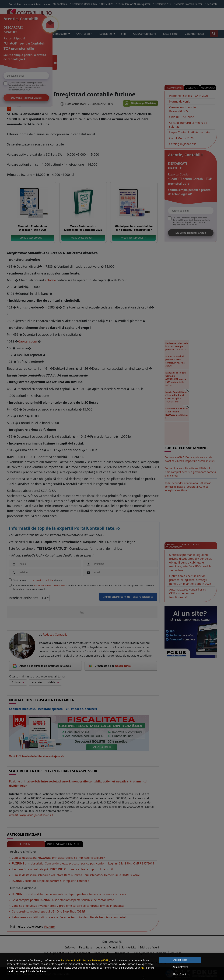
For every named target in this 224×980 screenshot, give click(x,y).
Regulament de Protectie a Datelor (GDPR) (85, 960)
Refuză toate (180, 974)
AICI (143, 968)
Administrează (180, 967)
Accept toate (180, 960)
